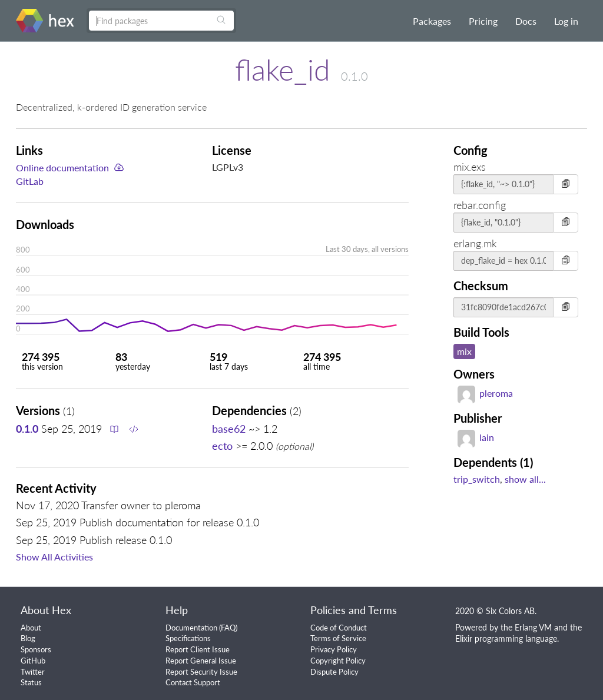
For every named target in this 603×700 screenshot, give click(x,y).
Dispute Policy (334, 672)
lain (476, 437)
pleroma (485, 393)
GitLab (30, 181)
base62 (229, 429)
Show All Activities (54, 557)
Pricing (483, 21)
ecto (222, 446)
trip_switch (477, 479)
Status (31, 682)
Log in (566, 21)
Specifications (188, 638)
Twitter (33, 672)
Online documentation (62, 167)
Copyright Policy (338, 661)
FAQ (228, 628)
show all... (525, 479)
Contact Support (193, 682)
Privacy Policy (334, 649)
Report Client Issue (198, 649)
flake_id (283, 69)
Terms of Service (338, 638)
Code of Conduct (339, 628)
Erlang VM (533, 627)
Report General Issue (201, 661)
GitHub (33, 661)
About (31, 628)
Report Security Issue (201, 672)
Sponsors (36, 649)
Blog (28, 638)
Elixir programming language (506, 638)
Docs (526, 21)
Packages (432, 21)
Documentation (191, 628)
